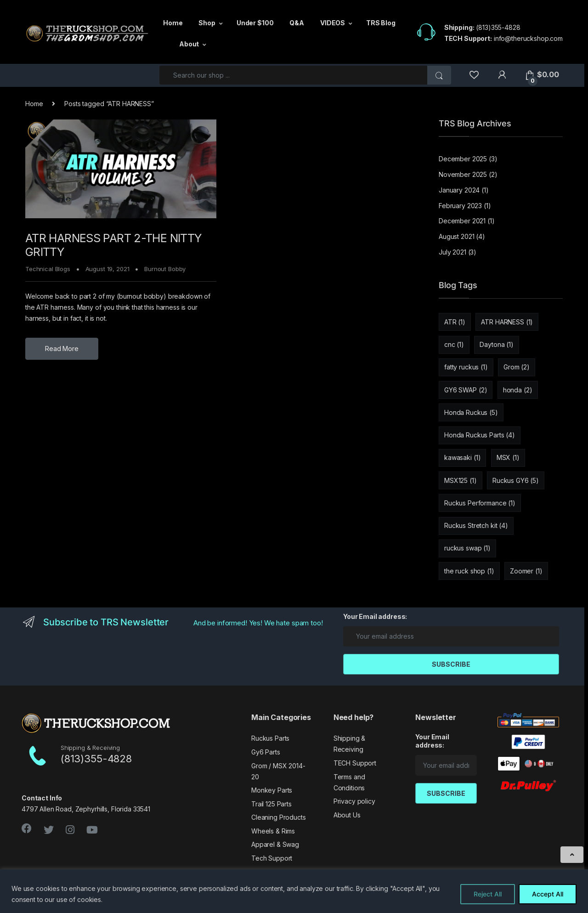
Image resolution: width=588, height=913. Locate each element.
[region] (294, 891)
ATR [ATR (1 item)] (455, 322)
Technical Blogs (48, 269)
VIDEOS (333, 23)
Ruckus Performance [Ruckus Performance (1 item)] (480, 503)
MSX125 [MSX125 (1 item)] (461, 480)
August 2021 (456, 236)
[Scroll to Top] (572, 855)
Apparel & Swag (275, 844)
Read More (62, 349)
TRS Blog (381, 23)
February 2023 (460, 206)
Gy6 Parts (266, 752)
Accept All (548, 894)
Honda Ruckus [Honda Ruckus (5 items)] (471, 412)
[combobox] (294, 75)
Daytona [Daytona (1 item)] (496, 344)
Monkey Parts (272, 790)
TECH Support (355, 763)
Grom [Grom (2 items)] (517, 367)
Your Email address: (375, 616)
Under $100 (255, 23)
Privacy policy (354, 801)
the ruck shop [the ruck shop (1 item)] (469, 571)
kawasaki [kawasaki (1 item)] (462, 457)
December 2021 (462, 221)
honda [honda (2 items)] (518, 390)
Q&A (297, 23)
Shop (207, 23)
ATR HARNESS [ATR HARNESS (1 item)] (507, 322)
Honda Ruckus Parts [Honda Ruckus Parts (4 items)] (480, 435)
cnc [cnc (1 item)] (454, 344)
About (189, 44)
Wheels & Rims (273, 831)
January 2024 (459, 190)
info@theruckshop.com (528, 38)
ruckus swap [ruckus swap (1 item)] (467, 548)
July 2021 (452, 252)
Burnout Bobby (165, 269)
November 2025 (463, 174)
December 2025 (463, 159)
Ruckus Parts (270, 738)
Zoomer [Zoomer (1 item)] (526, 571)
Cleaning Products (279, 817)
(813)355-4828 (498, 27)
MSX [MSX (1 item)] (508, 457)
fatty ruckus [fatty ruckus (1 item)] (466, 367)
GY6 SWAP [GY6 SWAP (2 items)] (466, 390)
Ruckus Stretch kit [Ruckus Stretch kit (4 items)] (476, 525)
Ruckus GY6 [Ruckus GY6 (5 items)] (516, 480)
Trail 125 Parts (271, 804)
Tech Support (272, 858)
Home (173, 23)
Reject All (488, 894)
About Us (347, 815)
